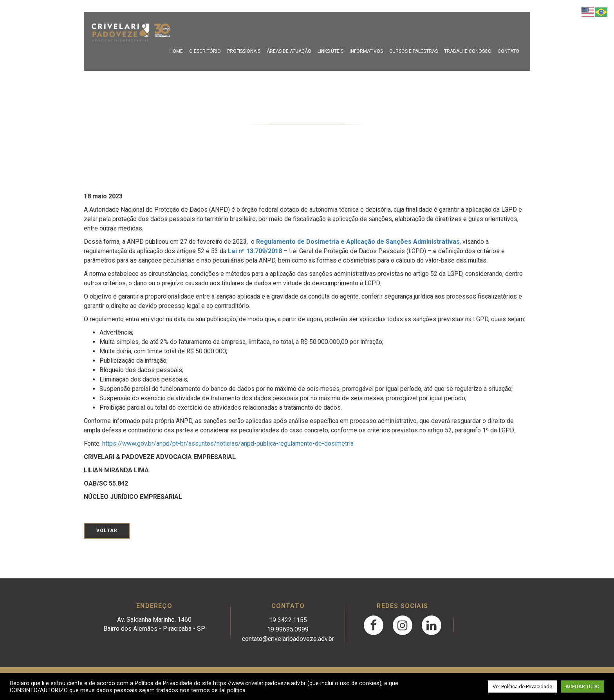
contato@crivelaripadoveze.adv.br (288, 639)
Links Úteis (330, 51)
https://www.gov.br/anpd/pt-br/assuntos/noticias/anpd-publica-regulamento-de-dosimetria (228, 444)
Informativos (366, 51)
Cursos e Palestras (414, 51)
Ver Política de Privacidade (522, 687)
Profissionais (244, 51)
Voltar (107, 531)
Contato (508, 51)
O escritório (205, 51)
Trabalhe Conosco (468, 51)
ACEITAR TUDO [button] (582, 687)
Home (176, 51)
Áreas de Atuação (289, 51)
